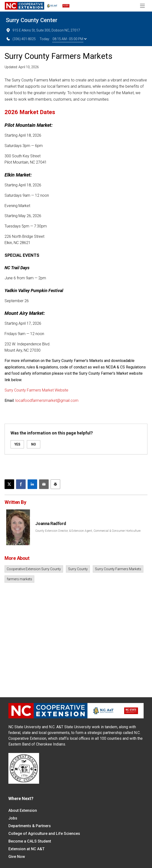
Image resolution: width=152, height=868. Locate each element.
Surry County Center (32, 20)
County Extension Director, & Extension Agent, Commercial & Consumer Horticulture (88, 531)
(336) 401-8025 (21, 39)
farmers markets (19, 579)
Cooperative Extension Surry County (34, 569)
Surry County (78, 569)
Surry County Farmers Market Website (36, 390)
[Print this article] (55, 484)
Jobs (13, 818)
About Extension (23, 810)
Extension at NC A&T (26, 849)
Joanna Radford (51, 523)
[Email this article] (44, 484)
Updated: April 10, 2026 (22, 67)
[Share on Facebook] (21, 484)
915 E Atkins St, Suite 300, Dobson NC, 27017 (43, 30)
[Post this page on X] (9, 484)
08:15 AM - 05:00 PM (70, 39)
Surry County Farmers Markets (118, 569)
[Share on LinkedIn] (32, 484)
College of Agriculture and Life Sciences (44, 834)
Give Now (17, 857)
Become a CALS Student (30, 841)
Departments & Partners (30, 826)
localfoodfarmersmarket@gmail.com (47, 400)
